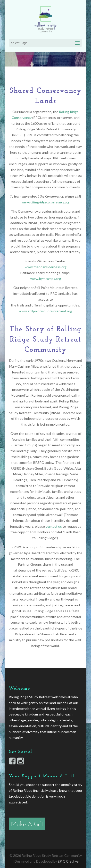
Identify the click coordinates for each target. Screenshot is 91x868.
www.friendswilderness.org (46, 267)
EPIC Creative (68, 861)
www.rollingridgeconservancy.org (45, 202)
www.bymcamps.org (46, 279)
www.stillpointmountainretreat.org (45, 311)
